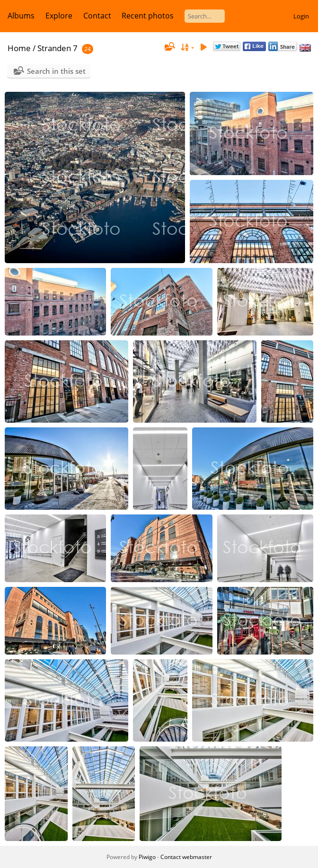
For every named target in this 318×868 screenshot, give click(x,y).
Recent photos (148, 16)
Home (19, 48)
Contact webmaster (186, 857)
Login (301, 16)
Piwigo (147, 857)
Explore (59, 16)
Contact (97, 16)
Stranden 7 (57, 48)
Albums (21, 16)
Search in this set (56, 71)
